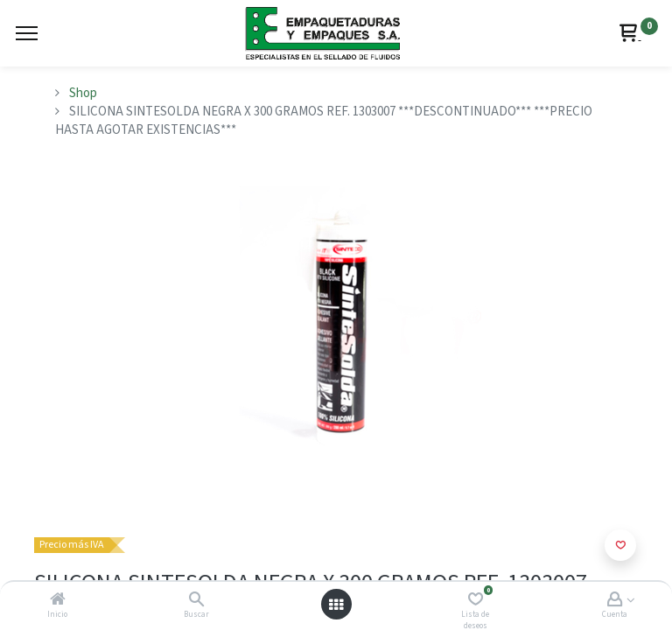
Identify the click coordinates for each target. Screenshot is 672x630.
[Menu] (27, 33)
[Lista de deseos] (476, 601)
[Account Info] (615, 601)
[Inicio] (58, 601)
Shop (83, 93)
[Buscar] (196, 601)
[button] (620, 545)
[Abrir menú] (336, 605)
